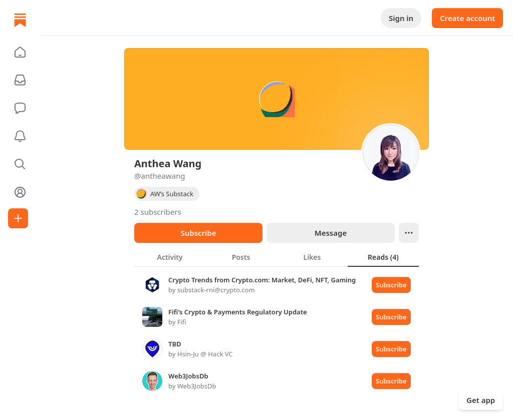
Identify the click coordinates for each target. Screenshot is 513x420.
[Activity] (20, 136)
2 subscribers (158, 212)
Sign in (401, 18)
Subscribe (198, 233)
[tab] (170, 257)
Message (331, 233)
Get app (481, 400)
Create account (467, 18)
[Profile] (20, 192)
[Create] (18, 218)
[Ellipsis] (409, 233)
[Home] (20, 20)
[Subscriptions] (20, 80)
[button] (20, 52)
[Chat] (20, 108)
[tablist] (277, 257)
